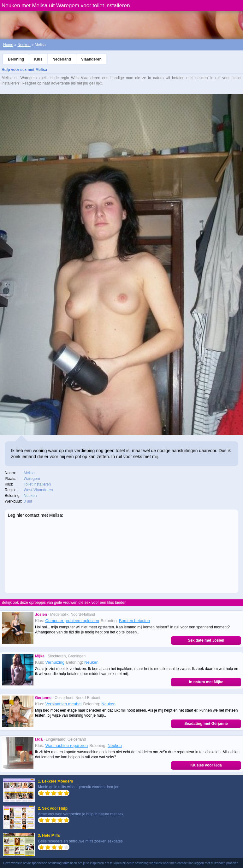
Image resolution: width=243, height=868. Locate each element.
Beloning (16, 59)
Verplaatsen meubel (64, 704)
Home (8, 45)
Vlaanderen (91, 59)
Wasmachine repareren (67, 746)
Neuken (24, 45)
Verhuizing (55, 662)
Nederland (62, 59)
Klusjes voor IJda (206, 765)
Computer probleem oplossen (72, 621)
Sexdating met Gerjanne (206, 724)
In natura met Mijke (206, 682)
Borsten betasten (134, 621)
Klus (38, 59)
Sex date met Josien (206, 640)
